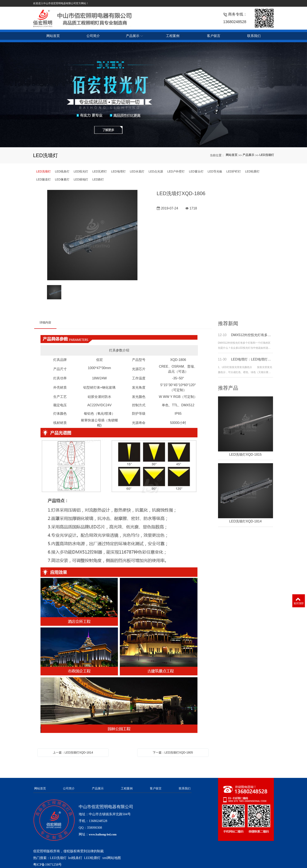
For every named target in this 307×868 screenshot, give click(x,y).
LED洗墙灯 (267, 155)
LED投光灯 (81, 171)
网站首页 (232, 155)
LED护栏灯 (234, 171)
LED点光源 (156, 171)
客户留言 (156, 788)
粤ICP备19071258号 (48, 865)
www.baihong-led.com (103, 834)
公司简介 (69, 788)
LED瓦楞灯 (100, 171)
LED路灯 (98, 179)
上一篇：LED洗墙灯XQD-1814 (73, 752)
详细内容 (45, 322)
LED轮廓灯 (252, 171)
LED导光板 (215, 171)
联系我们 (185, 788)
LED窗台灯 (196, 171)
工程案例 (127, 788)
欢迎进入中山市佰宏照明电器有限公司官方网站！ (61, 3)
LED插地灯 (81, 179)
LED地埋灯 (118, 171)
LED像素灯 (62, 179)
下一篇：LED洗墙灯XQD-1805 (173, 752)
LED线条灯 (62, 171)
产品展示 (248, 155)
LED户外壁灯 (176, 171)
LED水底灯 (137, 171)
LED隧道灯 (44, 179)
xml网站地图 (112, 858)
